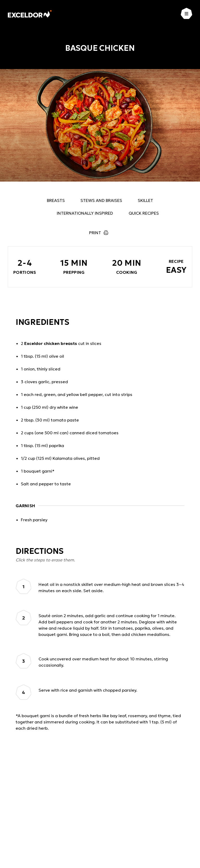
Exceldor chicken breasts (51, 343)
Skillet (145, 200)
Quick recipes (144, 213)
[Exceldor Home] (30, 14)
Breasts (56, 200)
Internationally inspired (85, 213)
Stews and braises (101, 200)
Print (95, 233)
